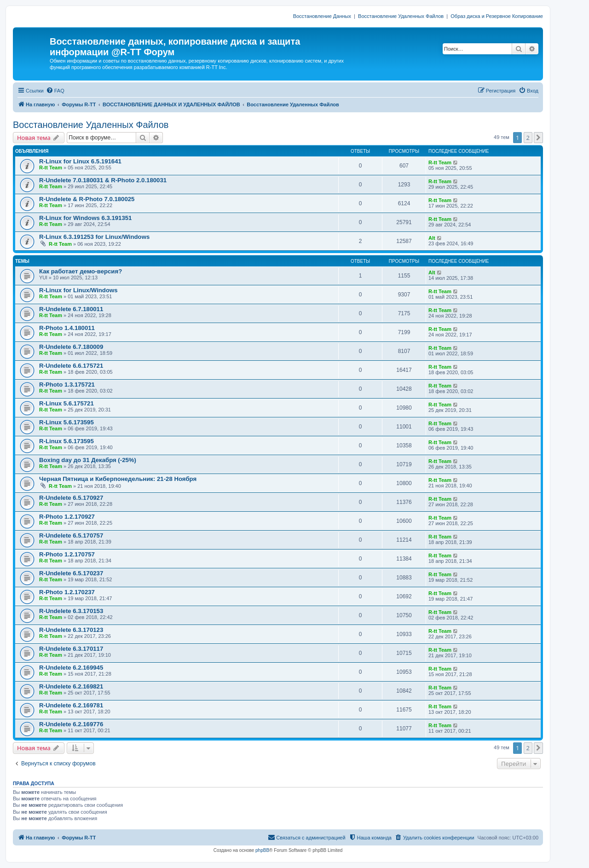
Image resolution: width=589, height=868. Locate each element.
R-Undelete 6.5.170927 (71, 498)
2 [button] (528, 138)
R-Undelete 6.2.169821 (71, 686)
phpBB (262, 850)
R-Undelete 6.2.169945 (71, 668)
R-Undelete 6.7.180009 (71, 347)
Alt (432, 238)
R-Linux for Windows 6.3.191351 (85, 218)
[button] (538, 138)
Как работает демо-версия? (81, 271)
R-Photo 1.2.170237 (67, 592)
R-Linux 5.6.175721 (66, 403)
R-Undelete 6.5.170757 (71, 535)
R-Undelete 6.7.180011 (71, 309)
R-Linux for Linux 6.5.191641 (80, 161)
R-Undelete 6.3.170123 (71, 630)
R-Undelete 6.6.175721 (71, 366)
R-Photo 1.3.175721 (67, 385)
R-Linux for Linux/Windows (78, 290)
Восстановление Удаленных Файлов (401, 16)
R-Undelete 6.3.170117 (71, 649)
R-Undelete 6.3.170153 (71, 611)
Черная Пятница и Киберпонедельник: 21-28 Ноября (118, 479)
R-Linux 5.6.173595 (66, 422)
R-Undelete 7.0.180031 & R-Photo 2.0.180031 (103, 180)
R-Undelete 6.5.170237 (71, 573)
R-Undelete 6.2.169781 (71, 705)
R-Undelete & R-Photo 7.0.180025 (87, 199)
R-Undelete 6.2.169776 (71, 724)
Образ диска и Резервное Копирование (497, 16)
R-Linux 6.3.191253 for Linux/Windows (94, 237)
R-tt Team (51, 168)
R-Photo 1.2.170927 (67, 517)
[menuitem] (55, 91)
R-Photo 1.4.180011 (67, 328)
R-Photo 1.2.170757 (67, 554)
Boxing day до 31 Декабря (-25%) (88, 460)
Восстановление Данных (322, 16)
